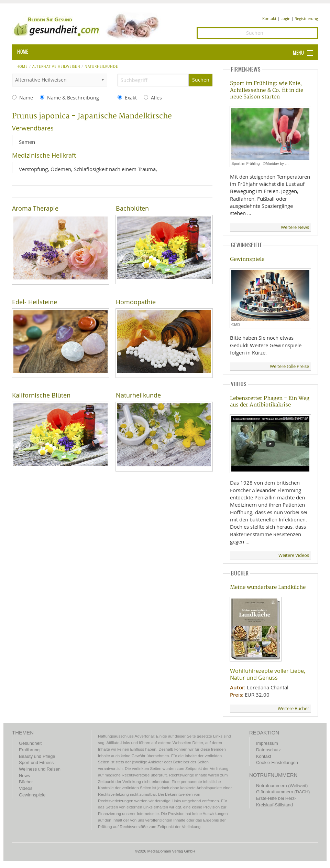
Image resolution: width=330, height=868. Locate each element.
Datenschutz (268, 750)
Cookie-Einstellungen (277, 763)
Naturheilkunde (138, 395)
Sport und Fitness (36, 763)
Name (26, 98)
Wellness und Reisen (40, 769)
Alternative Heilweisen (56, 67)
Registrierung (306, 18)
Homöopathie (136, 302)
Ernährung (29, 750)
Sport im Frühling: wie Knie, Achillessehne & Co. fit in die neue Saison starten (267, 90)
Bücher (26, 782)
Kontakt (269, 18)
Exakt (131, 98)
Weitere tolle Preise (289, 366)
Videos (26, 788)
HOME (23, 52)
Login (285, 18)
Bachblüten (132, 208)
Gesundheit (30, 743)
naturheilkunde (101, 67)
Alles (156, 98)
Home (22, 67)
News (24, 776)
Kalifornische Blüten (41, 395)
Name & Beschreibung (73, 98)
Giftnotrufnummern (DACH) (283, 792)
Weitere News (295, 227)
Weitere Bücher (293, 708)
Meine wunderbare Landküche (268, 587)
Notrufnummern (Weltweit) (282, 786)
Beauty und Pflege (37, 756)
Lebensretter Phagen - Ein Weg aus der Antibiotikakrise (270, 402)
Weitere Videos (294, 555)
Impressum (267, 743)
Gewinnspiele (247, 259)
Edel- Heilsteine (35, 302)
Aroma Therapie (35, 208)
